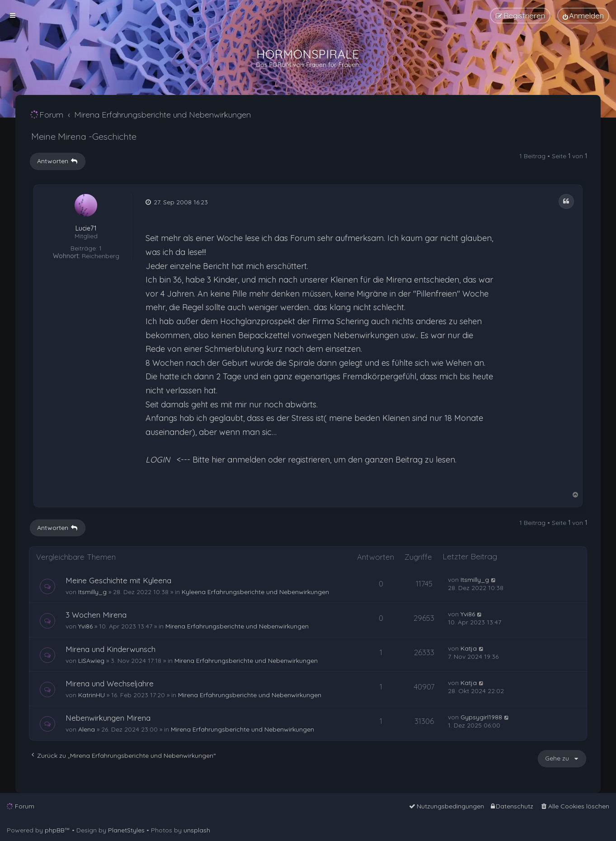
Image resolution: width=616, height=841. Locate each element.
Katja (469, 648)
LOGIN (158, 460)
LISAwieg (91, 661)
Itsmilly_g (92, 592)
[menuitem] (583, 16)
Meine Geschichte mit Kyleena (118, 580)
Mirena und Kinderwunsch (111, 649)
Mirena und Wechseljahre (110, 683)
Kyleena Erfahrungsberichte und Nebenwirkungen (255, 592)
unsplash (197, 830)
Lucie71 (86, 229)
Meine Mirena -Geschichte (84, 136)
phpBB (55, 830)
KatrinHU (92, 695)
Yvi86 (85, 626)
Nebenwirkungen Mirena (108, 718)
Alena (87, 729)
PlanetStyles (126, 830)
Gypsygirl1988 (481, 717)
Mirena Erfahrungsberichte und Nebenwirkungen (237, 626)
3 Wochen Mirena (96, 615)
